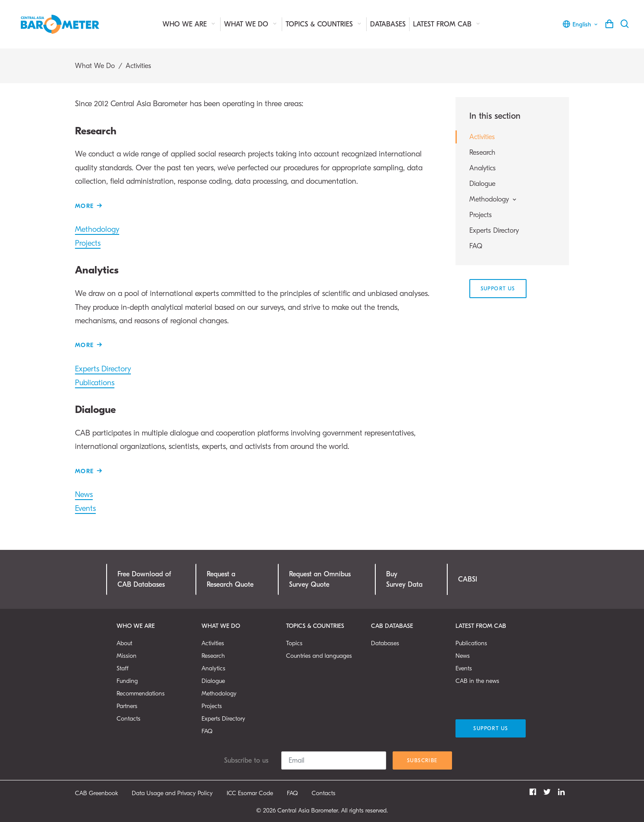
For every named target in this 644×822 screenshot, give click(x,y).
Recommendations (141, 694)
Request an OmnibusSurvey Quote (320, 579)
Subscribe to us (246, 760)
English (581, 24)
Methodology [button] (494, 199)
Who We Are (190, 24)
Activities (482, 137)
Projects (88, 243)
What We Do (251, 24)
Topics (294, 643)
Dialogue (482, 184)
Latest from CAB (447, 24)
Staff (123, 668)
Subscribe (422, 760)
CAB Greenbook (96, 793)
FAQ (476, 246)
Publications (95, 383)
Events (85, 508)
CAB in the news (477, 681)
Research (482, 153)
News (84, 495)
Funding (127, 681)
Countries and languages (319, 656)
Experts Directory (103, 369)
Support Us (498, 289)
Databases (388, 24)
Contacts (128, 719)
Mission (127, 656)
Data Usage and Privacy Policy (172, 793)
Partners (127, 706)
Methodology (97, 229)
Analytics (483, 168)
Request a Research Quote (230, 579)
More (85, 206)
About (124, 643)
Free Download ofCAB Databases (144, 579)
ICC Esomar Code (250, 793)
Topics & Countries (324, 24)
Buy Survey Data (404, 579)
